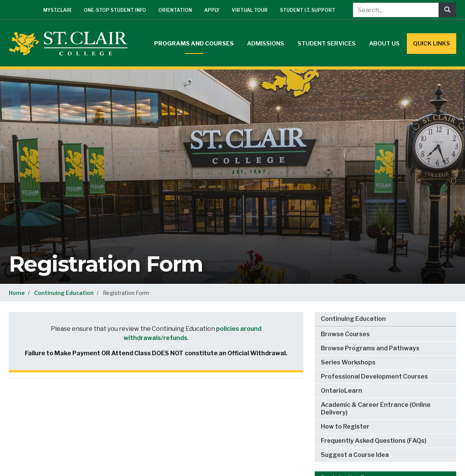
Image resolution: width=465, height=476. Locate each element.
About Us (384, 44)
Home (17, 293)
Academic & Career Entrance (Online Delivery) (376, 409)
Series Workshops (348, 362)
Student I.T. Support (308, 10)
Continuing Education (64, 293)
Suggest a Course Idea (355, 455)
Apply (212, 10)
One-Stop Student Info (115, 10)
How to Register (345, 427)
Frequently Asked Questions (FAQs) (374, 441)
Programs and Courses (194, 44)
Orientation (175, 10)
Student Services (327, 44)
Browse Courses (345, 334)
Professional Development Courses (374, 376)
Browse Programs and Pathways (370, 348)
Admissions (266, 44)
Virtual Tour (250, 10)
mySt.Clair (57, 10)
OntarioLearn (341, 391)
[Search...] (396, 10)
